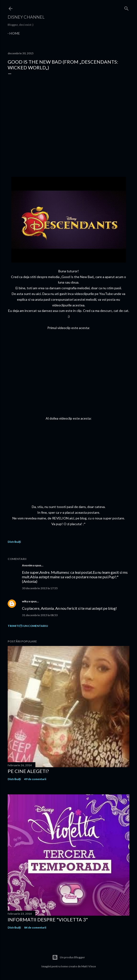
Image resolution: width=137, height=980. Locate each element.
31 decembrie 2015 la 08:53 (40, 615)
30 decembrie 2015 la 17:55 (40, 588)
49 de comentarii (35, 779)
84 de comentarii (35, 927)
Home (15, 33)
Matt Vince (89, 966)
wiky (25, 601)
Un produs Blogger (68, 957)
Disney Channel (26, 17)
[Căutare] (126, 8)
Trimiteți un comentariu (28, 626)
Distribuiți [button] (14, 542)
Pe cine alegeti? (28, 771)
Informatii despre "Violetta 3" (48, 919)
